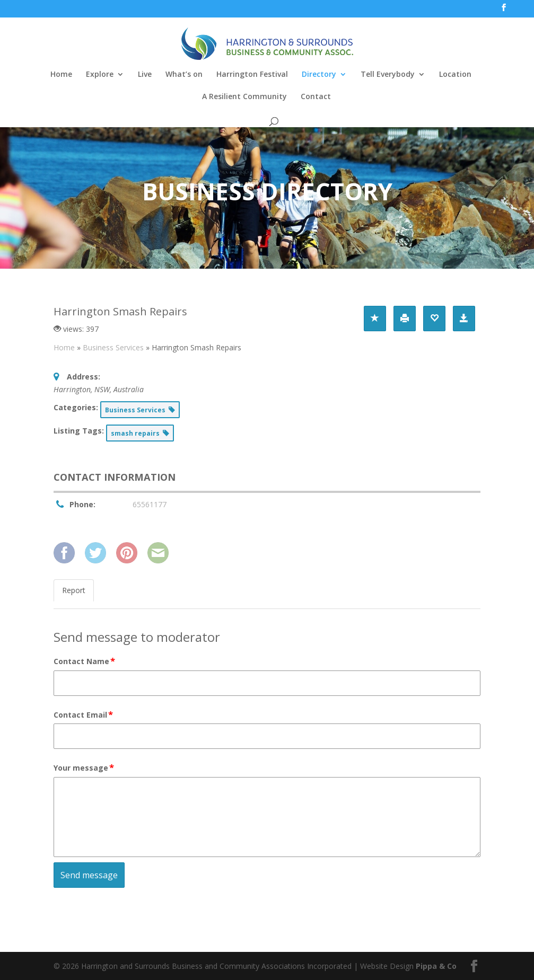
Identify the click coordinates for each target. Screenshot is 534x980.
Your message (84, 768)
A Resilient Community (244, 97)
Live (145, 75)
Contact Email (84, 715)
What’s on (184, 75)
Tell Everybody (388, 75)
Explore (100, 75)
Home (61, 75)
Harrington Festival (252, 75)
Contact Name (85, 661)
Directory (319, 75)
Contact (316, 97)
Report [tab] (74, 590)
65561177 (150, 504)
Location (455, 75)
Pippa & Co (436, 966)
